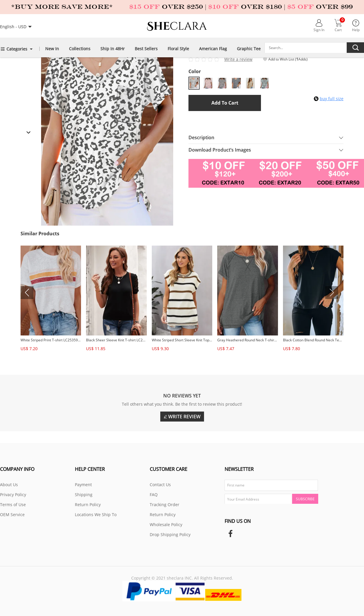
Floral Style (178, 48)
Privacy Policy (13, 495)
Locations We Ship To (96, 515)
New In (52, 48)
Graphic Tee (249, 48)
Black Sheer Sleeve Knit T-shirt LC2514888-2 (116, 340)
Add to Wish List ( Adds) (285, 59)
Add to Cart (225, 103)
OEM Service (12, 515)
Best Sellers (146, 48)
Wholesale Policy (166, 524)
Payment (83, 485)
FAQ (154, 495)
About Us (9, 485)
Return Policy (88, 505)
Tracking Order (165, 505)
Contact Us (160, 485)
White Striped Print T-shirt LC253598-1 (51, 340)
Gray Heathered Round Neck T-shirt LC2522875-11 (247, 340)
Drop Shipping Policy (170, 534)
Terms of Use (13, 505)
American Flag (213, 48)
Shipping (84, 495)
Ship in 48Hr (113, 48)
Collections (80, 48)
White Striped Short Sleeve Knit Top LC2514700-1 (182, 340)
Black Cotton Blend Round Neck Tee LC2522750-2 (313, 340)
